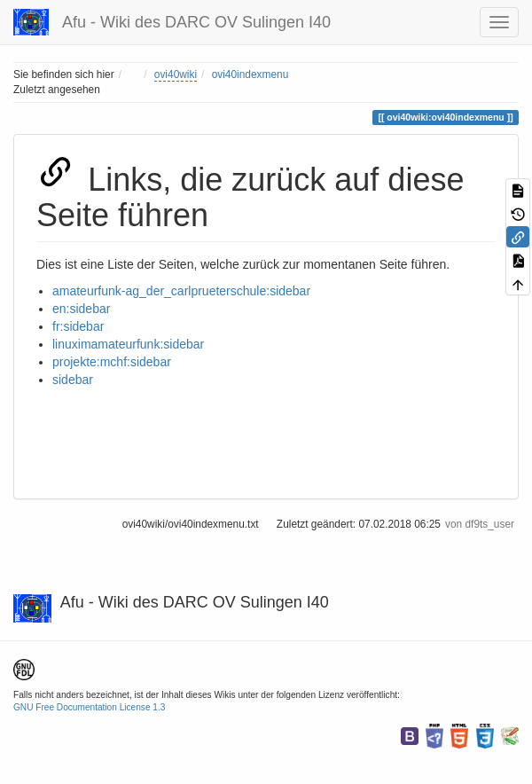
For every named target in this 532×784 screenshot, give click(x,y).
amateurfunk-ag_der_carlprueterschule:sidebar (181, 291)
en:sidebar (81, 309)
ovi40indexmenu (250, 74)
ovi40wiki (176, 74)
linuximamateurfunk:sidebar (128, 344)
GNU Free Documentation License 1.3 (89, 707)
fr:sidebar (78, 326)
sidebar (73, 380)
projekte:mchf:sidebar (112, 362)
